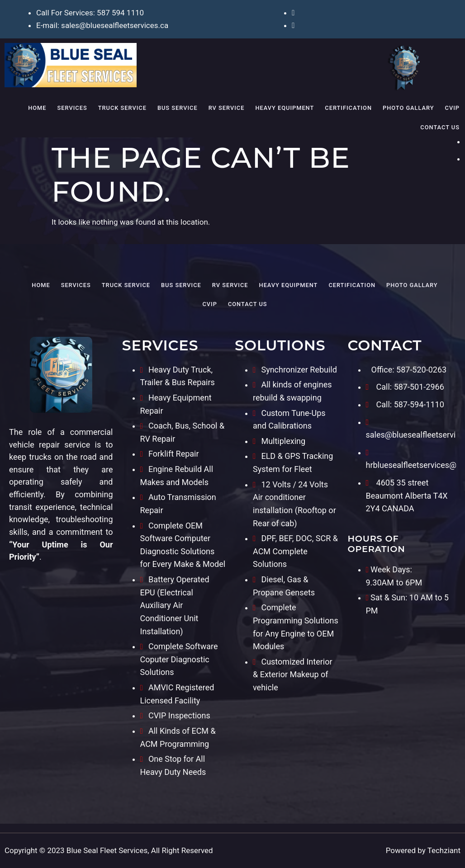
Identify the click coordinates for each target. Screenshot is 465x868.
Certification (348, 108)
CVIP (452, 108)
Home (37, 108)
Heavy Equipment (285, 108)
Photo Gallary (408, 108)
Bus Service (178, 108)
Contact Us (440, 127)
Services (72, 108)
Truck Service (122, 108)
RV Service (227, 108)
